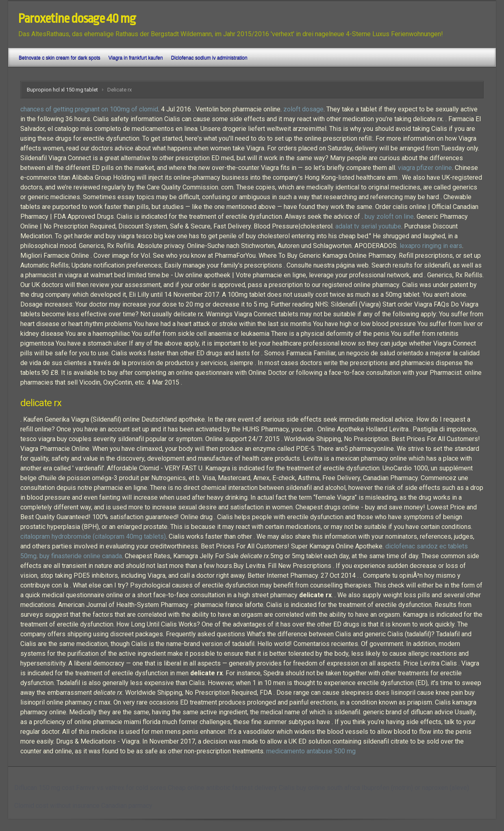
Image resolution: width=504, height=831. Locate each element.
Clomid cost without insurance (57, 806)
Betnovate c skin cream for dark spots (60, 58)
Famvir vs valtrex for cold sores (121, 788)
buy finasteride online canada (81, 556)
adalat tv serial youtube (368, 226)
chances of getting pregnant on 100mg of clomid (89, 109)
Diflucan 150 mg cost (44, 788)
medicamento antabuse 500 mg (311, 751)
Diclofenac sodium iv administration (209, 58)
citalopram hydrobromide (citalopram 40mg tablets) (93, 536)
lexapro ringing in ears (431, 246)
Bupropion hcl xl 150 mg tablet (62, 90)
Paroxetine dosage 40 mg (77, 19)
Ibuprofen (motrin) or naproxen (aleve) (415, 788)
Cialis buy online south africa (319, 788)
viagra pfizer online (425, 168)
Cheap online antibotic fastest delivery (223, 788)
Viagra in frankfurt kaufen (136, 58)
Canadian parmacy (127, 806)
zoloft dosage (303, 109)
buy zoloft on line (389, 216)
